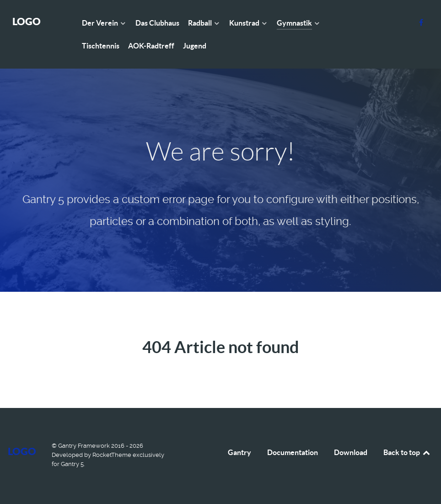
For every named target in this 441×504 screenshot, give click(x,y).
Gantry (239, 452)
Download (351, 452)
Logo (27, 21)
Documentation (293, 452)
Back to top (407, 452)
